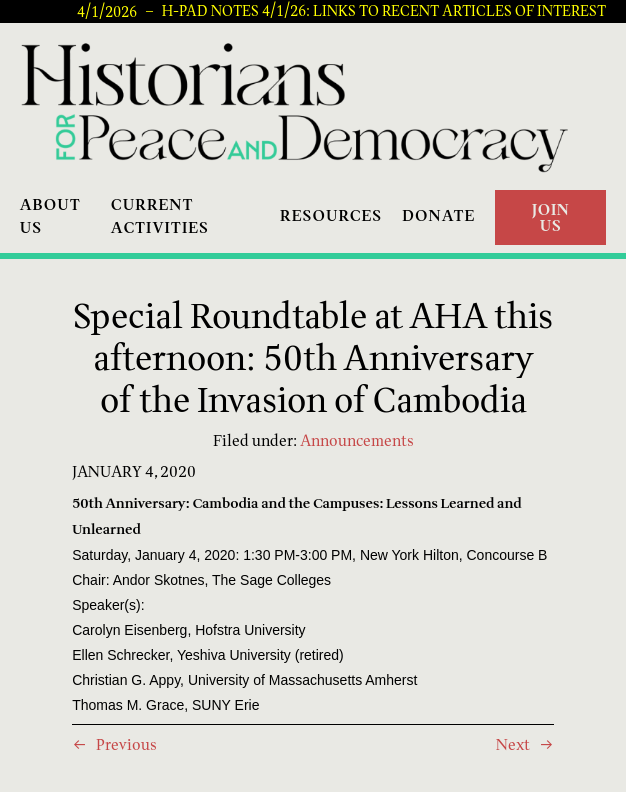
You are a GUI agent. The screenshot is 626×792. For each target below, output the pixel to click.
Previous (126, 744)
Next (513, 744)
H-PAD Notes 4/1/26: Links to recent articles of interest (384, 11)
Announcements (357, 440)
